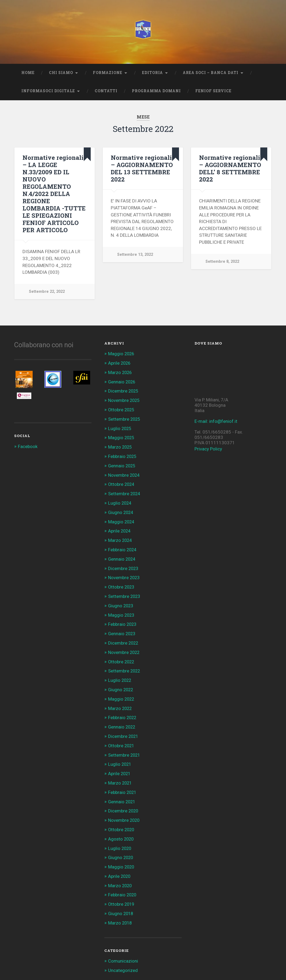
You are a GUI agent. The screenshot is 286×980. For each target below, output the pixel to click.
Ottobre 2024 (122, 482)
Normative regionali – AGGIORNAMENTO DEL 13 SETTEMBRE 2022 (142, 168)
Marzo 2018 (120, 914)
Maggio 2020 (122, 858)
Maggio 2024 (122, 519)
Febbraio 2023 (123, 620)
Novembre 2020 (124, 812)
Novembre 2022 (124, 647)
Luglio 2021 (120, 757)
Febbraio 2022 (123, 712)
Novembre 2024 (124, 473)
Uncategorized (123, 961)
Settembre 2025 (125, 418)
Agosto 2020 (121, 831)
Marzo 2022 (120, 702)
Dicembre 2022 (124, 638)
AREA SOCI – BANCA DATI (211, 73)
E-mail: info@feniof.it (216, 421)
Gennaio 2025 (122, 464)
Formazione (108, 73)
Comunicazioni (123, 951)
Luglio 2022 (120, 675)
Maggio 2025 (122, 436)
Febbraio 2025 (123, 455)
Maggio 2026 (122, 354)
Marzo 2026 (120, 372)
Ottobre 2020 (122, 822)
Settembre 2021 (125, 748)
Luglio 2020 (120, 840)
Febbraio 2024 (123, 546)
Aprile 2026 (120, 363)
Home (28, 73)
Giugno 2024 (121, 510)
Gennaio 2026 (122, 381)
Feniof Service (213, 91)
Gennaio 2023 (122, 629)
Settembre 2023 (125, 592)
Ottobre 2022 (122, 657)
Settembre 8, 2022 (222, 262)
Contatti (106, 91)
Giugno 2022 (121, 684)
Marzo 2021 (120, 776)
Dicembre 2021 (124, 730)
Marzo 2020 (120, 877)
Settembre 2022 (125, 666)
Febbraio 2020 (123, 886)
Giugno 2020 (121, 849)
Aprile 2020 (120, 868)
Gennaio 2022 (122, 721)
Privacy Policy (208, 449)
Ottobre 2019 (122, 895)
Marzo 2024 (120, 537)
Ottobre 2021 (122, 739)
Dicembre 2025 (124, 390)
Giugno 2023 (121, 601)
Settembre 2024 (125, 491)
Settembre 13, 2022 (135, 255)
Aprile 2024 (120, 528)
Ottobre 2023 (122, 583)
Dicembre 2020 (124, 803)
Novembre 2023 (124, 574)
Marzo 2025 (120, 446)
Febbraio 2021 (123, 785)
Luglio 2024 (120, 501)
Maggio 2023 (122, 611)
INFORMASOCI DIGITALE (48, 91)
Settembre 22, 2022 (47, 292)
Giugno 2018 (121, 904)
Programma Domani (156, 91)
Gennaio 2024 (122, 556)
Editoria (152, 73)
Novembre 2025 (124, 400)
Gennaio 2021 (122, 794)
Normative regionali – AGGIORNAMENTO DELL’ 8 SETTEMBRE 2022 (230, 168)
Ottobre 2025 (122, 409)
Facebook (28, 446)
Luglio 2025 (120, 427)
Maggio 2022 (122, 693)
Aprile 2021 (120, 767)
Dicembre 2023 (124, 565)
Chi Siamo (61, 73)
